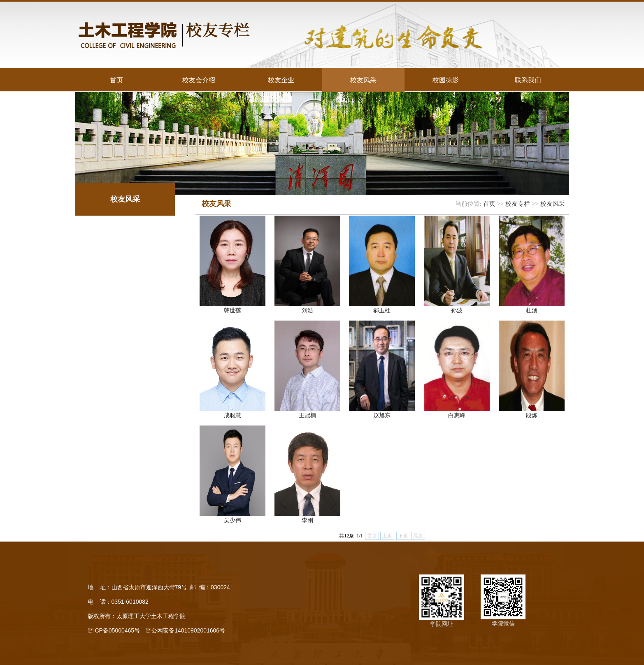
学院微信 (503, 623)
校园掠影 (446, 80)
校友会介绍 (199, 80)
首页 (116, 80)
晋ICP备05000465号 (114, 630)
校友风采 (363, 80)
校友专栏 (518, 203)
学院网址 (442, 624)
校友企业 (281, 80)
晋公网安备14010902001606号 (185, 630)
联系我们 (528, 80)
